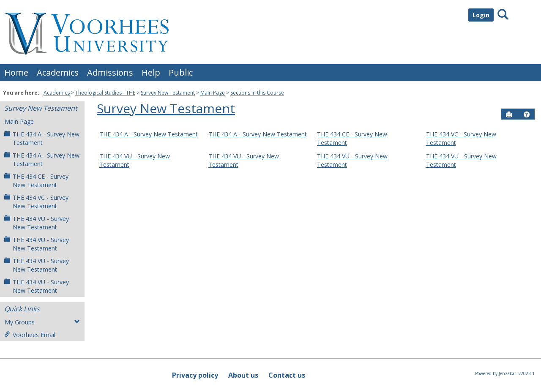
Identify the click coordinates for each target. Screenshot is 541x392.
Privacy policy (195, 375)
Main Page (213, 93)
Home (16, 72)
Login (481, 15)
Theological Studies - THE (105, 93)
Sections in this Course (257, 93)
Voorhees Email (30, 335)
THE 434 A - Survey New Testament (42, 138)
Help (151, 72)
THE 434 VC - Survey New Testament (36, 202)
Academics (58, 72)
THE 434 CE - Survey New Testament (36, 181)
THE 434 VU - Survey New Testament (37, 223)
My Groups (42, 322)
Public (181, 72)
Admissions (110, 72)
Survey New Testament (168, 93)
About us (243, 375)
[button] (527, 114)
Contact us (287, 375)
